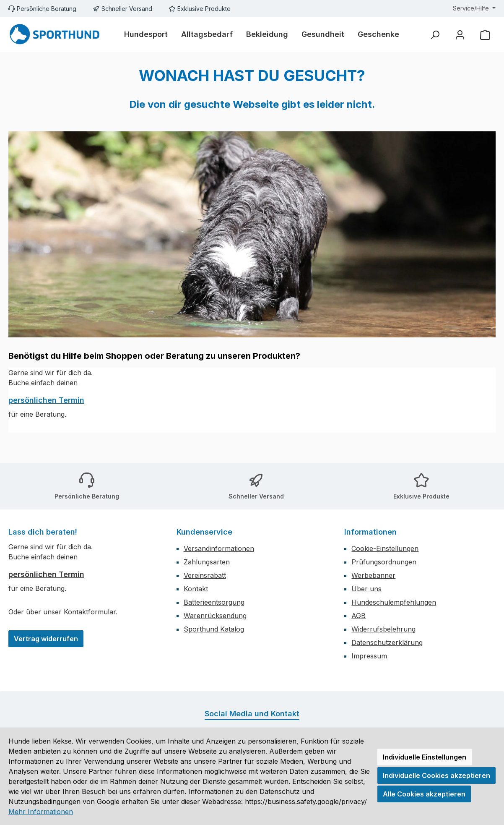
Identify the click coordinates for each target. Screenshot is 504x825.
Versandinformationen (219, 548)
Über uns (366, 589)
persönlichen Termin (46, 400)
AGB (359, 616)
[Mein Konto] (460, 35)
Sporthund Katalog (214, 629)
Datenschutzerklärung (387, 642)
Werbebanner (373, 575)
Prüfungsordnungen (384, 562)
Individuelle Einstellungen (425, 757)
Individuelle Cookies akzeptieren (436, 775)
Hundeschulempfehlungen (394, 602)
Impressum (369, 656)
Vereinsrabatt (205, 575)
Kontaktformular (90, 612)
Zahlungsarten (207, 562)
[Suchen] (435, 35)
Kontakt (196, 589)
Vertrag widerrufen (46, 639)
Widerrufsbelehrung (383, 629)
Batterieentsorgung (214, 602)
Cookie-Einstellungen (385, 548)
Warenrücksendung (215, 616)
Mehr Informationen (41, 812)
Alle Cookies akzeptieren (424, 794)
